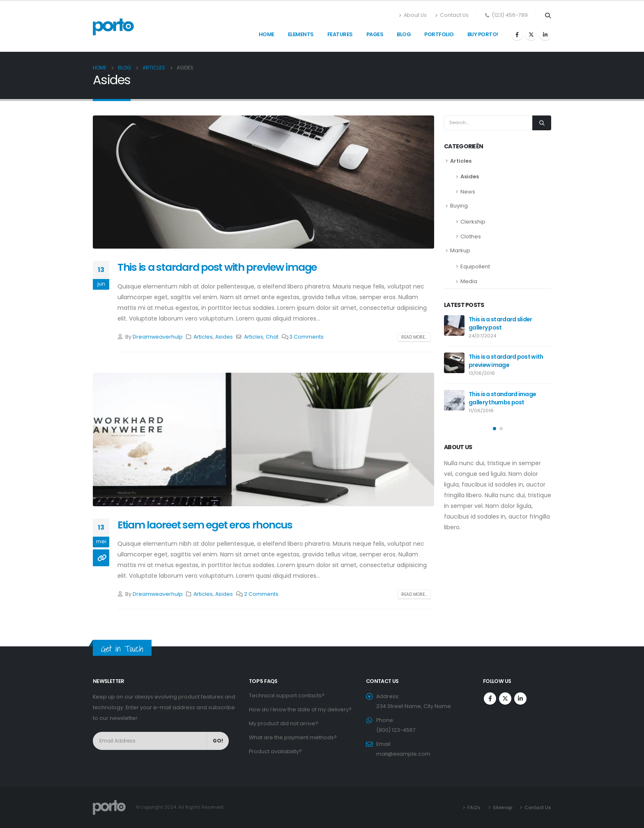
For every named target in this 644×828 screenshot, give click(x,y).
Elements (301, 34)
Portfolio (439, 34)
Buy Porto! (483, 34)
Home (267, 34)
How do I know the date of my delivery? (300, 709)
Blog (404, 34)
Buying (459, 206)
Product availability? (275, 751)
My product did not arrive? (284, 723)
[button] (494, 429)
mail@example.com (403, 754)
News (468, 192)
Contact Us (452, 15)
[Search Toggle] (548, 16)
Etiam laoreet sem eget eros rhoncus (205, 525)
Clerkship (473, 222)
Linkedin (520, 699)
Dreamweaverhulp (158, 337)
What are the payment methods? (293, 737)
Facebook (490, 699)
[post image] (263, 182)
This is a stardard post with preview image (217, 267)
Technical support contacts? (287, 695)
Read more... (414, 337)
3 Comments (306, 337)
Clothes (471, 236)
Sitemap (503, 807)
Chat (272, 337)
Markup (460, 250)
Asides (224, 337)
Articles (203, 337)
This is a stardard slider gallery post (500, 323)
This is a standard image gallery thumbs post (502, 398)
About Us (413, 15)
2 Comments (261, 594)
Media (469, 281)
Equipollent (475, 266)
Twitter (505, 699)
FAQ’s (474, 807)
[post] (454, 325)
